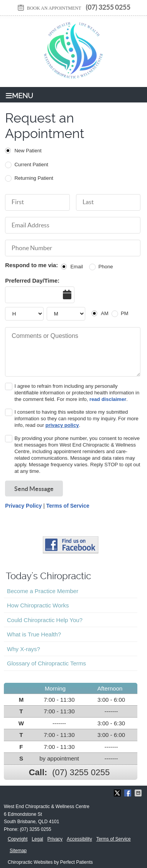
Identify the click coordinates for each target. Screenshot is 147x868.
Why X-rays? (24, 649)
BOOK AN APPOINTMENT (49, 8)
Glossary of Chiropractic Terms (46, 663)
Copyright (18, 839)
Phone (106, 267)
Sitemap (18, 851)
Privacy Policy (23, 506)
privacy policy (62, 425)
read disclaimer (108, 399)
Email (77, 267)
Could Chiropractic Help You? (45, 620)
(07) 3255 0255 (108, 7)
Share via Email (139, 793)
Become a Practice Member (43, 591)
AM (105, 313)
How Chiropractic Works (38, 605)
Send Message (34, 489)
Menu (19, 96)
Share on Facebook (128, 793)
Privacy (55, 839)
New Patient (28, 151)
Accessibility (79, 839)
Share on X (118, 793)
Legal (37, 839)
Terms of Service (68, 506)
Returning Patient (34, 178)
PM (125, 313)
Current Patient (31, 165)
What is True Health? (34, 634)
